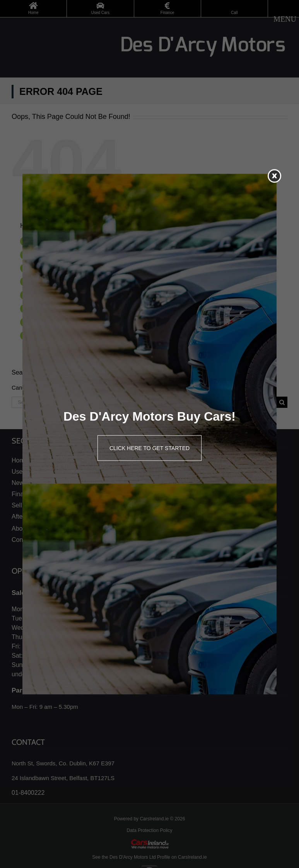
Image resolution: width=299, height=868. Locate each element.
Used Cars (46, 254)
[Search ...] (144, 402)
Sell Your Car (49, 295)
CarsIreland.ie (154, 819)
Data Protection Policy (149, 830)
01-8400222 (28, 793)
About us (44, 322)
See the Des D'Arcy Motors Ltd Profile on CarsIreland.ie (149, 857)
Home (40, 241)
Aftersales (45, 308)
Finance (43, 281)
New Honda (47, 268)
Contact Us (47, 335)
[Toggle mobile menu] (285, 19)
